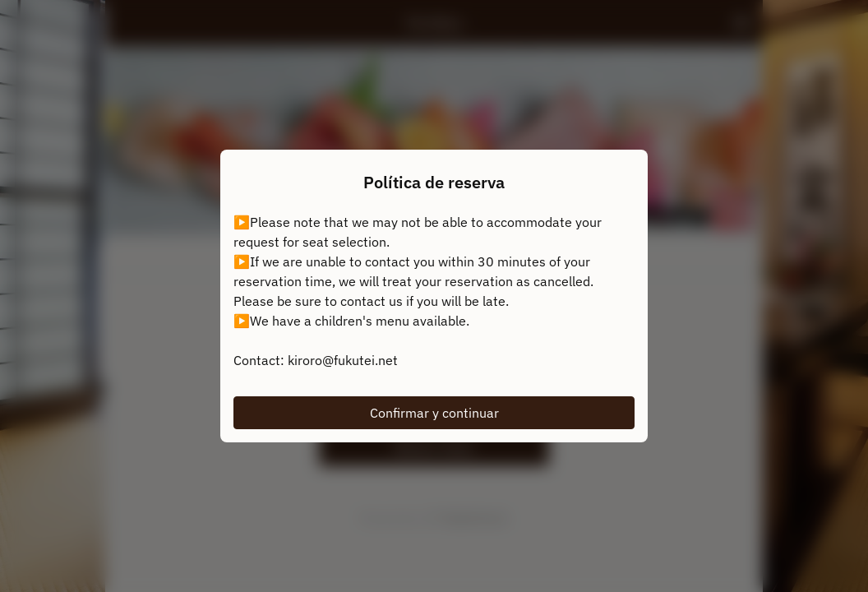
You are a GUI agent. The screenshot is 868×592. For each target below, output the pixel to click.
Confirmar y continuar (434, 413)
